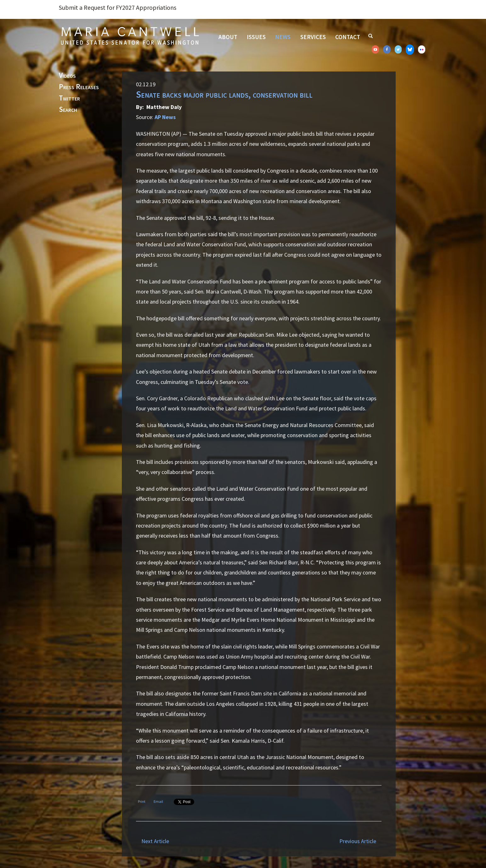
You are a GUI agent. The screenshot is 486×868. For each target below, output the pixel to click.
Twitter (69, 98)
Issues (256, 37)
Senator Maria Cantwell (130, 36)
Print (142, 801)
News (283, 37)
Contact (348, 37)
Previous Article (358, 841)
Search (68, 110)
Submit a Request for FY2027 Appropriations (118, 8)
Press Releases (79, 87)
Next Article (155, 841)
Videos (67, 76)
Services (313, 37)
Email (158, 801)
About (228, 37)
